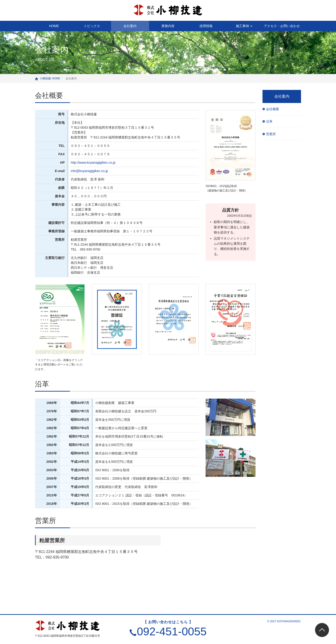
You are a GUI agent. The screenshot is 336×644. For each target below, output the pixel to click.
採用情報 (206, 26)
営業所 (45, 521)
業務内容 (168, 26)
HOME (54, 26)
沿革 (42, 384)
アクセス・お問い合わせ (282, 26)
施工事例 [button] (244, 26)
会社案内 (130, 26)
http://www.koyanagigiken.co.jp (93, 163)
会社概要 (49, 95)
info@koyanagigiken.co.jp (89, 171)
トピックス (92, 26)
